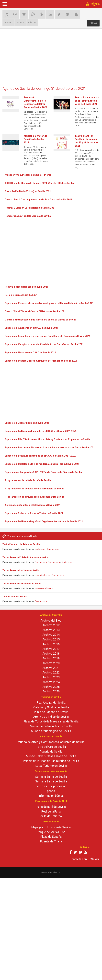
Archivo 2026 (51, 691)
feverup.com (53, 549)
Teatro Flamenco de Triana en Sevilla (21, 544)
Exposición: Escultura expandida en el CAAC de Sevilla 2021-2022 (40, 456)
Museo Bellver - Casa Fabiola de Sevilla (51, 756)
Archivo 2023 (51, 677)
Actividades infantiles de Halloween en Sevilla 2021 (33, 505)
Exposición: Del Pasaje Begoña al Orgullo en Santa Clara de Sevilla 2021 (44, 521)
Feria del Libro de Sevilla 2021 (21, 295)
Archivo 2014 (51, 635)
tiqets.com (40, 549)
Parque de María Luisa (51, 832)
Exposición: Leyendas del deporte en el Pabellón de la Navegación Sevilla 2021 (48, 336)
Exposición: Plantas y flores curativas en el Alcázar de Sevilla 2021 (41, 361)
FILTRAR (93, 23)
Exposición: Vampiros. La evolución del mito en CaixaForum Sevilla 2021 (44, 344)
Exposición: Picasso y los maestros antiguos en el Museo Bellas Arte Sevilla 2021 (49, 303)
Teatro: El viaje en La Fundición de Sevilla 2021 (30, 208)
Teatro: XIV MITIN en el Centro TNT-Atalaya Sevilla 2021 (35, 311)
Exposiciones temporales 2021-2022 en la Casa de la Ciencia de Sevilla (43, 472)
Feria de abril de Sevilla (51, 807)
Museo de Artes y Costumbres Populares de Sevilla (51, 742)
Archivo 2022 (51, 672)
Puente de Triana (51, 841)
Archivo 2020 (51, 663)
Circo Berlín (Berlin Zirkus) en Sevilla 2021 (28, 191)
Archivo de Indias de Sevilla (51, 717)
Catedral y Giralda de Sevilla (51, 707)
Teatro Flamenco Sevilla (15, 597)
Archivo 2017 (51, 649)
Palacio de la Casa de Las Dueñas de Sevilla (51, 761)
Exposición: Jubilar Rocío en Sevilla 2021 (27, 423)
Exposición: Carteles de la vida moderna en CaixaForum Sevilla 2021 (42, 464)
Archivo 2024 (51, 682)
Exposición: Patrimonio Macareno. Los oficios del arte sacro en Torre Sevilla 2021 (50, 448)
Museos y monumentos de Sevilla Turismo (28, 175)
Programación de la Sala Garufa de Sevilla (28, 480)
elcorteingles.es (42, 575)
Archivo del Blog (51, 620)
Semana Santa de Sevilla (51, 777)
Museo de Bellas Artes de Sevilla (51, 726)
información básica (51, 796)
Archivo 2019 (51, 658)
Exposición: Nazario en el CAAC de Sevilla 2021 (30, 353)
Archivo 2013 (51, 630)
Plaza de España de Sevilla (51, 712)
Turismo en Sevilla (55, 766)
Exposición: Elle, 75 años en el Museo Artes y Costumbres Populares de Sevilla (48, 439)
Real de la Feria (51, 811)
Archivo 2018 (51, 654)
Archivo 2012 (51, 625)
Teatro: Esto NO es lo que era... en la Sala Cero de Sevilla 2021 (39, 200)
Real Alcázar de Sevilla (51, 703)
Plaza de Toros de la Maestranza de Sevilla (51, 721)
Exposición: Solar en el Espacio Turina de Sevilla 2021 (34, 513)
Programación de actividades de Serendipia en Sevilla (34, 489)
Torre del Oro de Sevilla (51, 747)
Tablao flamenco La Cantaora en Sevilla (22, 584)
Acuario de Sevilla (51, 751)
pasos (51, 791)
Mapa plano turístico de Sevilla (51, 827)
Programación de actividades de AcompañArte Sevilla (34, 497)
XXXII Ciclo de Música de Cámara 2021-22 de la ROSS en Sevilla (39, 183)
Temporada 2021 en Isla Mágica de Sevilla (28, 216)
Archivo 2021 (51, 668)
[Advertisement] (51, 59)
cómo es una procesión (51, 786)
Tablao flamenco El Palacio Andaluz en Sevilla (25, 557)
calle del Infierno (51, 816)
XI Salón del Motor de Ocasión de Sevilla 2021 (35, 139)
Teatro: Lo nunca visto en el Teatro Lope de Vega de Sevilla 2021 (87, 101)
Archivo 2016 (51, 644)
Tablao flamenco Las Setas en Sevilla (21, 570)
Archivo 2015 (51, 639)
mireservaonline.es (44, 588)
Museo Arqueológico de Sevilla (51, 731)
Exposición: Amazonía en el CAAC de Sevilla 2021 (32, 328)
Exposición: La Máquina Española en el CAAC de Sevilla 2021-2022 (41, 431)
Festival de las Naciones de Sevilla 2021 (27, 287)
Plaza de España (51, 837)
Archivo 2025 (51, 687)
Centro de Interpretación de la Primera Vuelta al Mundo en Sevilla (40, 320)
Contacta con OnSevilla (85, 859)
